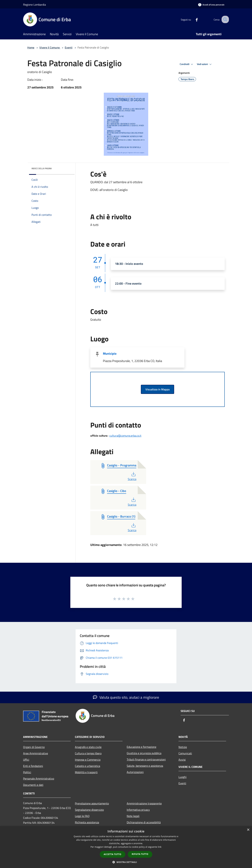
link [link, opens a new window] (160, 847)
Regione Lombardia (34, 5)
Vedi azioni (205, 64)
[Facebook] (194, 19)
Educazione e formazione (141, 747)
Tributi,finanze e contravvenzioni (146, 759)
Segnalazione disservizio (89, 810)
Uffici (26, 760)
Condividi (187, 64)
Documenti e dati (33, 785)
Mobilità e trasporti (86, 772)
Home (31, 47)
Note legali (133, 816)
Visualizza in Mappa (157, 389)
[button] (126, 862)
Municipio (110, 354)
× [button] (248, 830)
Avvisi (182, 760)
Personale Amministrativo (39, 779)
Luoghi (183, 777)
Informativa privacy (138, 810)
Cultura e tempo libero (88, 753)
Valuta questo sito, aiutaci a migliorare (126, 697)
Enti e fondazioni (33, 766)
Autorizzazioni (135, 772)
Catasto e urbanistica (87, 766)
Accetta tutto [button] (113, 854)
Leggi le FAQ (82, 816)
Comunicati (185, 753)
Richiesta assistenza (87, 822)
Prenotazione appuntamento (92, 803)
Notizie (183, 747)
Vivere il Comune (50, 47)
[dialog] (126, 847)
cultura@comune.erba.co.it (125, 436)
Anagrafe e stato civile (88, 747)
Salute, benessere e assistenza (145, 766)
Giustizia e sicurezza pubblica (144, 753)
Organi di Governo (34, 747)
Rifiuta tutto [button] (140, 854)
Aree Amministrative (36, 753)
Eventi (69, 47)
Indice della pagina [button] (42, 168)
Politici (27, 772)
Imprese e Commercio (88, 760)
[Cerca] (225, 19)
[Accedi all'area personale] (211, 5)
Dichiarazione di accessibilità (144, 822)
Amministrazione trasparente (144, 803)
